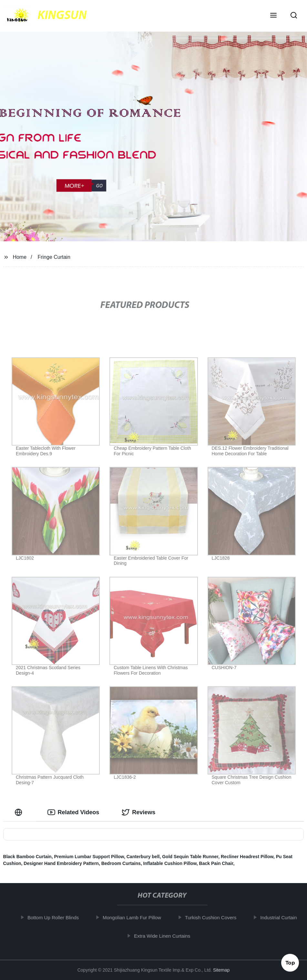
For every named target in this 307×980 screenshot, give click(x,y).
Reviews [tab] (138, 812)
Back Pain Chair (216, 863)
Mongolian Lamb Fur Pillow (137, 917)
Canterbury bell (143, 857)
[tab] (20, 812)
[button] (273, 16)
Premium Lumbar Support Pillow (89, 857)
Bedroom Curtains (121, 863)
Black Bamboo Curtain (27, 857)
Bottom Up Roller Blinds (58, 917)
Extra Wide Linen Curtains (167, 936)
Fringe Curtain (54, 257)
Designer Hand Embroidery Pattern (61, 863)
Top (290, 963)
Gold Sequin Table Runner (190, 857)
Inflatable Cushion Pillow (170, 863)
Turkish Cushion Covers (216, 917)
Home (20, 257)
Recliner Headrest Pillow (247, 857)
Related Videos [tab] (73, 812)
